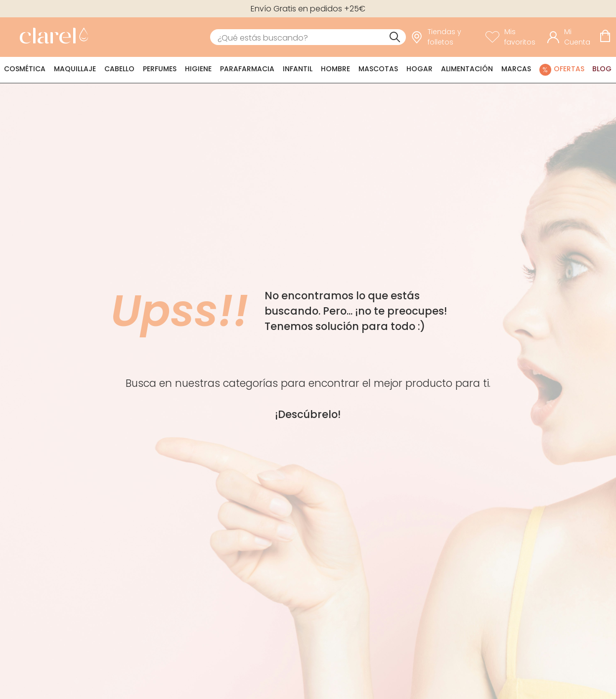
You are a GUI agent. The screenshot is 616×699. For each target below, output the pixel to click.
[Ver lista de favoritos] (514, 37)
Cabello (119, 69)
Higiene (198, 69)
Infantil (298, 69)
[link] (51, 37)
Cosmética (25, 69)
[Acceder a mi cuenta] (571, 37)
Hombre (335, 69)
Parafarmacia (247, 69)
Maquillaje (75, 69)
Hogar (419, 69)
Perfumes (160, 69)
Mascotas (378, 69)
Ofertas (569, 69)
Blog (602, 69)
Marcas (516, 69)
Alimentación (467, 69)
